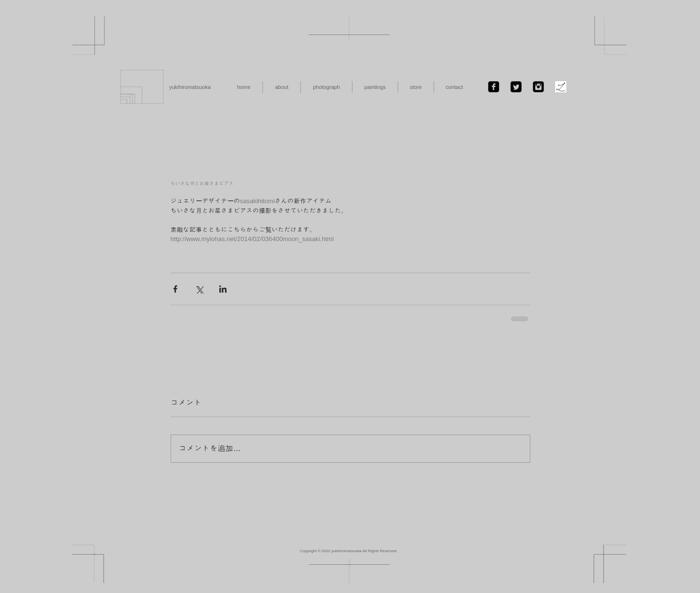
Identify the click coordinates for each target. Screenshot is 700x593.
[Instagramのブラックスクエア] (538, 87)
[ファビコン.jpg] (561, 87)
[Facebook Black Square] (494, 87)
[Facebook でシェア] (175, 289)
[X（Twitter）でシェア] (199, 289)
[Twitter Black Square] (516, 87)
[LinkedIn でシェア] (223, 289)
